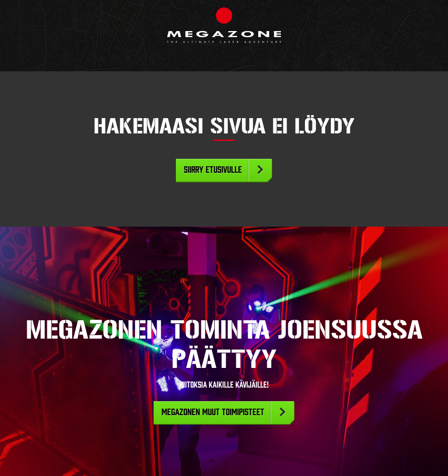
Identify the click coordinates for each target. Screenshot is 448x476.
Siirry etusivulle (213, 170)
